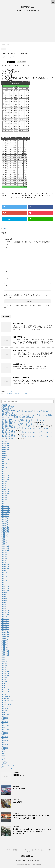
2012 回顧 (5, 718)
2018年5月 (5, 500)
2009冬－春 (5, 698)
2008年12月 (6, 689)
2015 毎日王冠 (18, 323)
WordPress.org (7, 768)
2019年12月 (6, 476)
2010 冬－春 (6, 707)
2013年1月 (5, 609)
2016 (3, 731)
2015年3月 (5, 558)
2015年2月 (5, 560)
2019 (3, 742)
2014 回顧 (5, 726)
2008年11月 (6, 691)
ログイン (5, 762)
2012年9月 (5, 617)
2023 (3, 752)
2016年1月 (5, 544)
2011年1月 (5, 649)
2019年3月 (5, 486)
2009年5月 (5, 679)
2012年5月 (5, 623)
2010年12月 (6, 651)
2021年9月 (5, 451)
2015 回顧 (5, 729)
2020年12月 (6, 459)
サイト (6, 286)
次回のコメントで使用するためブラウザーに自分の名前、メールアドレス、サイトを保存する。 (27, 296)
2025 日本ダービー (8, 405)
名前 (6, 272)
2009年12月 (6, 671)
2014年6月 (5, 576)
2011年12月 (6, 633)
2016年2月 (5, 542)
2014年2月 (5, 584)
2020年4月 (5, 467)
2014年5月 (5, 578)
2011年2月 (5, 647)
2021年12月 (6, 447)
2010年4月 (5, 663)
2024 (3, 753)
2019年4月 (5, 484)
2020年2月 (5, 471)
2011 (3, 712)
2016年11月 (6, 530)
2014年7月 (5, 574)
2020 (3, 746)
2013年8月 (5, 595)
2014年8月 (5, 572)
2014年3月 (5, 582)
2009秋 (4, 702)
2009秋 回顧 (6, 704)
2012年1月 (5, 631)
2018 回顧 (5, 741)
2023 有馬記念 (6, 409)
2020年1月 (5, 473)
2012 (3, 716)
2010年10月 (6, 655)
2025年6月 (5, 441)
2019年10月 (6, 480)
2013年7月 (5, 597)
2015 (5, 228)
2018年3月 (5, 504)
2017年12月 (6, 508)
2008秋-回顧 (6, 696)
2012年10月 (6, 615)
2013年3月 (5, 605)
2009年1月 (5, 687)
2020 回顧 (5, 748)
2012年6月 (5, 621)
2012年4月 (5, 625)
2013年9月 (5, 593)
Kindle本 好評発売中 (13, 850)
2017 (3, 735)
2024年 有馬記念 (8, 407)
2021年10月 (6, 449)
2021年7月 (5, 453)
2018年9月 (5, 496)
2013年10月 (6, 591)
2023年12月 (6, 445)
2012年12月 (6, 611)
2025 (3, 755)
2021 (3, 750)
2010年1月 (5, 669)
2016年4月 (5, 538)
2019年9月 (5, 482)
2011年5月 (5, 641)
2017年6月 (5, 516)
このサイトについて (26, 850)
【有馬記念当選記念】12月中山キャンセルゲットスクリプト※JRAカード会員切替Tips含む (33, 817)
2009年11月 (6, 673)
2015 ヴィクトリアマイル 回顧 (17, 394)
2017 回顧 (5, 737)
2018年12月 (6, 490)
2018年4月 (5, 502)
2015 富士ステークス (20, 364)
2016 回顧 (5, 733)
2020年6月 (5, 463)
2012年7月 (5, 619)
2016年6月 (5, 534)
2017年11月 (6, 510)
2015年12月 (6, 546)
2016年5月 (5, 536)
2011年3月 (5, 645)
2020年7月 (5, 461)
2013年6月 (5, 599)
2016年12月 (6, 528)
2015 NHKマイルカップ (21, 378)
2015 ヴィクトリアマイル (15, 391)
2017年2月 (5, 524)
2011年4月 (5, 643)
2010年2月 (5, 667)
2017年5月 (5, 518)
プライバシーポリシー (40, 850)
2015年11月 (6, 548)
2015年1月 (5, 562)
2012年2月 (5, 629)
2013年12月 (6, 586)
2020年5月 (5, 465)
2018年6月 (5, 498)
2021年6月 (5, 455)
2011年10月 (6, 637)
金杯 (3, 759)
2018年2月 (5, 506)
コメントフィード (8, 766)
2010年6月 (5, 659)
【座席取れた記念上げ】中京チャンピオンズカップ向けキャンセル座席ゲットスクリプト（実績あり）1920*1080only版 (33, 831)
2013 (3, 720)
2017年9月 (5, 514)
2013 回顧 (5, 722)
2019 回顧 (5, 744)
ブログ (4, 757)
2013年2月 (5, 607)
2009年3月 (5, 683)
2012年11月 (6, 613)
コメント (7, 247)
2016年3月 (5, 540)
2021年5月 (5, 457)
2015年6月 (5, 552)
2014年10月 (6, 568)
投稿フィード (6, 764)
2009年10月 (6, 675)
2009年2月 (5, 685)
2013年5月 (5, 601)
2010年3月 (5, 665)
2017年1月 (5, 526)
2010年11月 (6, 653)
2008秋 (4, 694)
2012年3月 (5, 627)
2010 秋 (4, 711)
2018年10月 (6, 494)
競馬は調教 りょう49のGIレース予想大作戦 (27, 860)
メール (7, 279)
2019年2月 (5, 488)
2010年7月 (5, 657)
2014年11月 (6, 566)
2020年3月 (5, 469)
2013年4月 (5, 603)
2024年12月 (6, 443)
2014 (3, 724)
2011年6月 (5, 639)
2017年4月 (5, 520)
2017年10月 (6, 512)
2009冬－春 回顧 (8, 700)
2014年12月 (6, 564)
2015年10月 (6, 550)
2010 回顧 (5, 709)
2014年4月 (5, 580)
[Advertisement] (27, 27)
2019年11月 (6, 478)
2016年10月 (6, 532)
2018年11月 (6, 492)
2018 (3, 739)
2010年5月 (5, 661)
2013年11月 (6, 589)
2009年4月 (5, 681)
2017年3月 (5, 522)
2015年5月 (5, 554)
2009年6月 (5, 677)
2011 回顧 (5, 714)
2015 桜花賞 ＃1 (19, 351)
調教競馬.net (27, 7)
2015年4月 (5, 556)
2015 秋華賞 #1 (19, 337)
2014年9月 (5, 570)
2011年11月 (6, 635)
